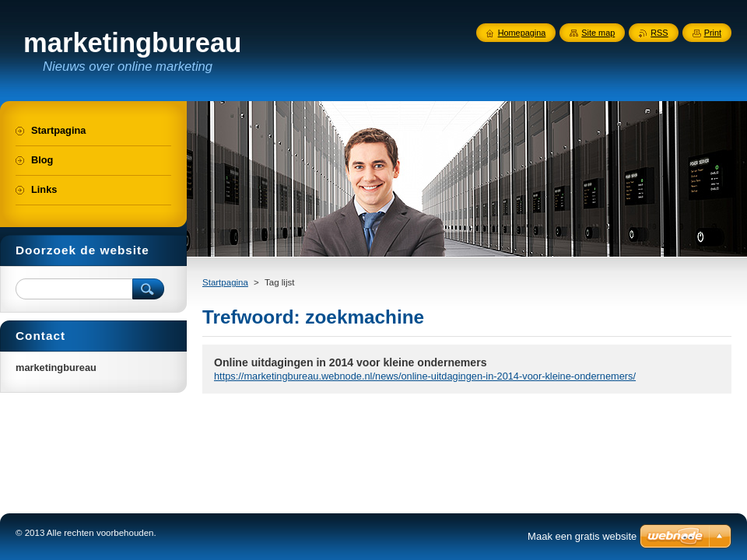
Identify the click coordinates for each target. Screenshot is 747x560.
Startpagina (225, 282)
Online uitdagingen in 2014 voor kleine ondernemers (350, 362)
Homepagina (522, 33)
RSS (659, 33)
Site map (598, 33)
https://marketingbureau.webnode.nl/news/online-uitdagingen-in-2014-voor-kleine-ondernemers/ (425, 376)
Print (713, 33)
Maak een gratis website (582, 536)
